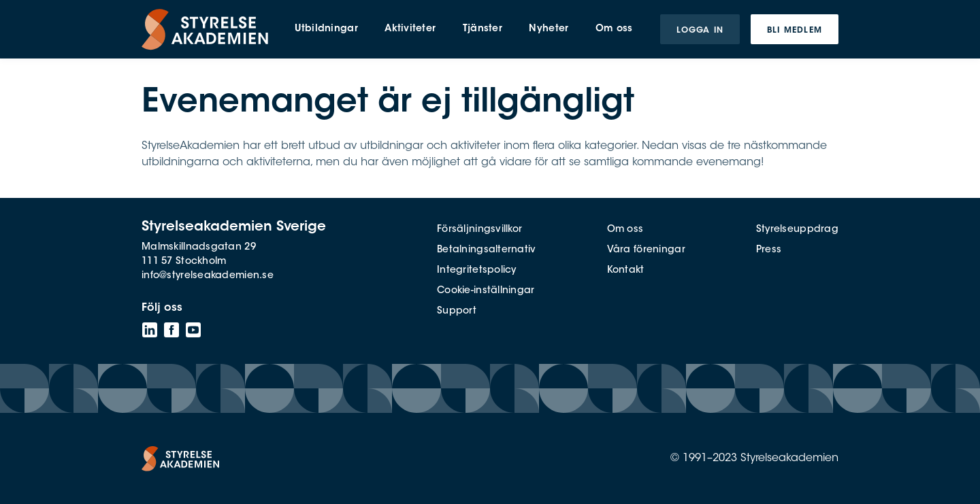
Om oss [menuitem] (614, 29)
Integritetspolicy (477, 271)
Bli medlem (795, 31)
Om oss (625, 230)
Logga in (700, 31)
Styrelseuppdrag (797, 230)
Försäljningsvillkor (479, 230)
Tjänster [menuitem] (483, 29)
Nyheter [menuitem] (549, 29)
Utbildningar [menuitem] (326, 29)
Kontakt (626, 271)
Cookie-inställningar (486, 291)
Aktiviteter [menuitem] (410, 29)
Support (457, 312)
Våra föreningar (646, 250)
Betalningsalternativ (487, 250)
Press (769, 250)
